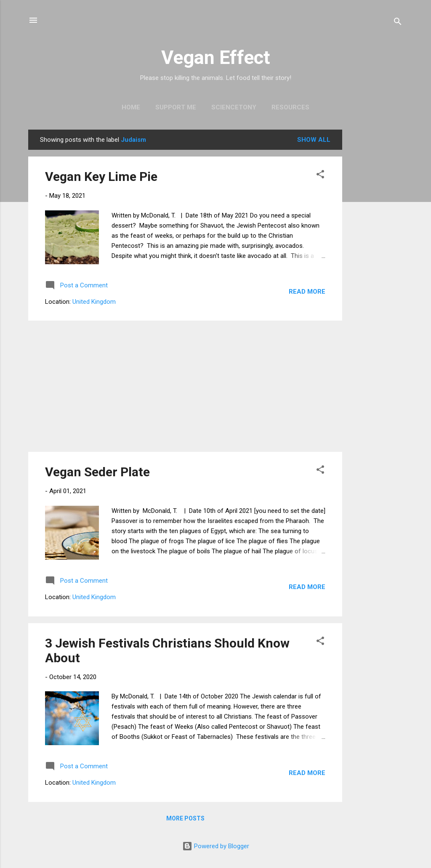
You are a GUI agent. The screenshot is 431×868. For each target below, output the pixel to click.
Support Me (176, 107)
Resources (290, 107)
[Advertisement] (376, 256)
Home (131, 107)
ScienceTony (234, 107)
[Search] (398, 23)
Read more (307, 292)
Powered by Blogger (216, 846)
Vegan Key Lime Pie (101, 177)
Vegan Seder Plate (97, 472)
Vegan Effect (216, 57)
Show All (314, 140)
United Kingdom (94, 302)
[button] (320, 176)
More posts (185, 818)
